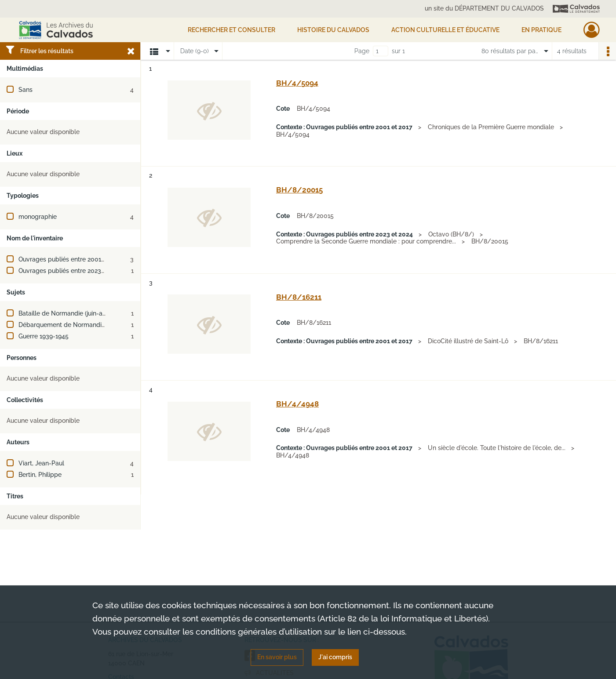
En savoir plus (277, 657)
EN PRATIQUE (541, 30)
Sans (26, 90)
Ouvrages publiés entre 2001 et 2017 (71, 259)
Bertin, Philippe (40, 475)
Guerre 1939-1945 (44, 336)
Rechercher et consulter (231, 30)
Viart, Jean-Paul (41, 463)
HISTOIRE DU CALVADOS (333, 30)
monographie (38, 217)
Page (362, 51)
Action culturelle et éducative (445, 30)
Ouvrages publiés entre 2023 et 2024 (71, 271)
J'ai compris (335, 657)
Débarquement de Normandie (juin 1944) (77, 325)
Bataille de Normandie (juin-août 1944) (73, 313)
